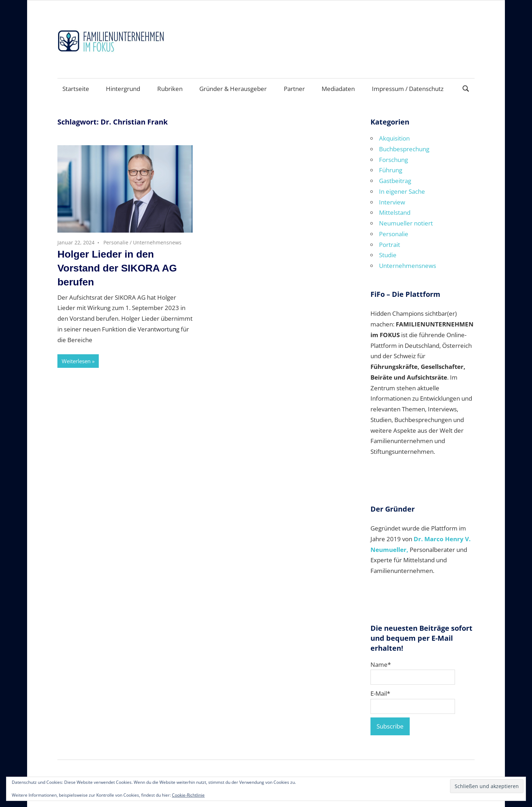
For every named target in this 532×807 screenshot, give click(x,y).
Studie (388, 255)
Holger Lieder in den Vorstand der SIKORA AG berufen (117, 268)
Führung (391, 170)
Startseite (76, 89)
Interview (392, 202)
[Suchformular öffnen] (466, 88)
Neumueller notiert (406, 223)
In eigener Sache (402, 191)
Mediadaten (338, 89)
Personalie (116, 242)
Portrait (390, 245)
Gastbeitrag (395, 181)
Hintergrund (123, 89)
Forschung (393, 160)
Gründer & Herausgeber (233, 89)
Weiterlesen (76, 361)
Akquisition (394, 138)
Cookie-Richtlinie (188, 795)
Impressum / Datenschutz (408, 89)
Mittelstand (395, 212)
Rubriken (170, 89)
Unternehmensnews (157, 242)
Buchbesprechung (404, 149)
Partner (294, 89)
